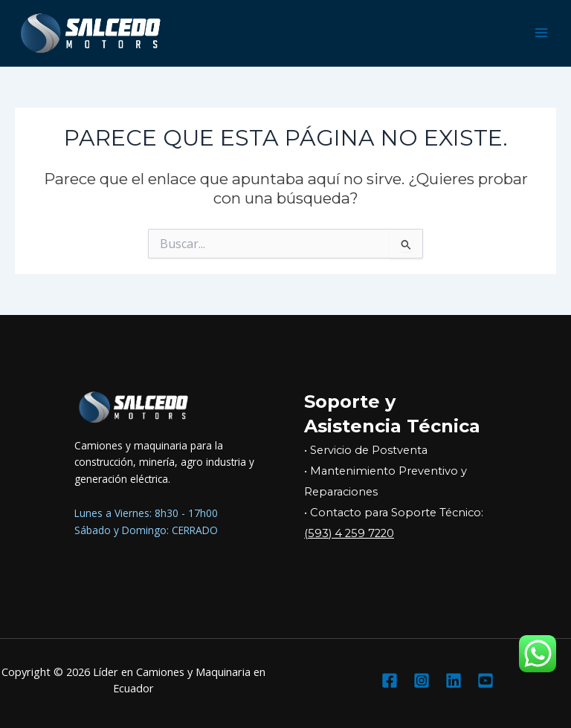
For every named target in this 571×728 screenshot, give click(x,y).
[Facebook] (390, 680)
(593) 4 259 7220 (349, 533)
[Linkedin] (454, 680)
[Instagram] (422, 680)
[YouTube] (485, 680)
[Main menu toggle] (542, 33)
